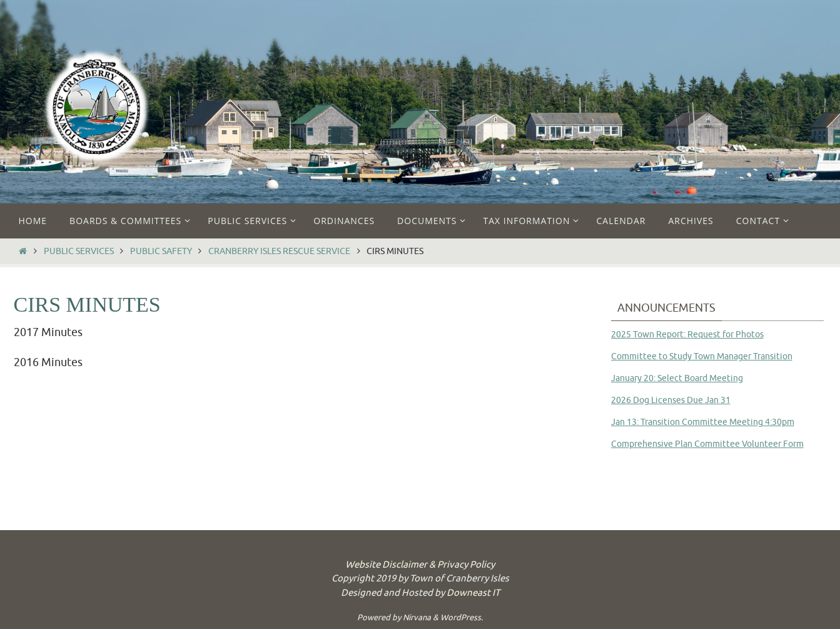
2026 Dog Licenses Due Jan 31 (671, 400)
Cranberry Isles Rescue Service (279, 251)
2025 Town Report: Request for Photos (687, 335)
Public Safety (161, 251)
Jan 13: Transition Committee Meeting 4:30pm (703, 422)
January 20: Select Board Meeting (677, 378)
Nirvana (417, 617)
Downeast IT (473, 593)
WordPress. (462, 617)
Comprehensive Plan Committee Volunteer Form (707, 444)
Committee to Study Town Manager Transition (702, 356)
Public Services (79, 251)
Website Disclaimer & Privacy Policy (420, 565)
